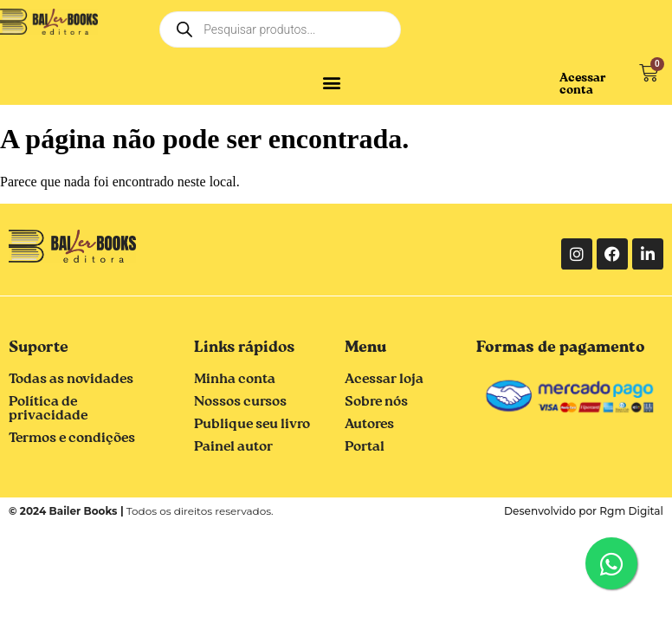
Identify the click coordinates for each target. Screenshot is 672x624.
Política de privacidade (48, 409)
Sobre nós (376, 402)
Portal (365, 447)
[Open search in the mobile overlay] (280, 29)
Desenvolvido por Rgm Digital (585, 511)
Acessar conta (583, 84)
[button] (331, 82)
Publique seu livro (252, 425)
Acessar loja (384, 380)
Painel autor (233, 447)
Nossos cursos (240, 402)
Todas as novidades (71, 380)
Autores (369, 425)
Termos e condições (72, 439)
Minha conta (235, 380)
